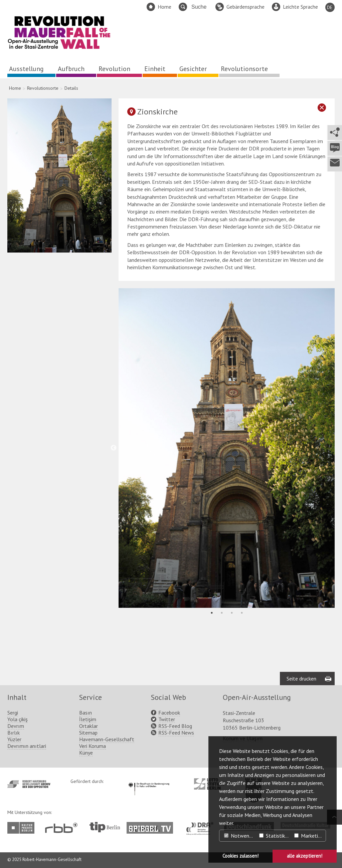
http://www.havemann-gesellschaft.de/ (29, 784)
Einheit (155, 69)
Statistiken (275, 836)
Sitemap (88, 733)
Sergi (13, 713)
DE (330, 7)
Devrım (16, 726)
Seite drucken (301, 679)
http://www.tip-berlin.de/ (105, 827)
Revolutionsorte (244, 69)
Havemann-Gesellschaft (107, 739)
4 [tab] (242, 613)
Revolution (114, 69)
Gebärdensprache (245, 7)
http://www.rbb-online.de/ (63, 828)
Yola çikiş (18, 719)
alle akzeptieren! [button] (305, 856)
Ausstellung (26, 69)
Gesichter (193, 69)
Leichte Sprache (300, 7)
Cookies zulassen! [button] (240, 856)
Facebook (169, 713)
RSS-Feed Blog (175, 726)
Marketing (309, 836)
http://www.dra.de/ (202, 825)
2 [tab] (222, 613)
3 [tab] (232, 613)
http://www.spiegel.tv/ (152, 825)
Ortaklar (89, 726)
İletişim (88, 719)
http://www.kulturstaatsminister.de (149, 782)
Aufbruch (71, 69)
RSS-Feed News (176, 733)
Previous (114, 448)
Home (164, 7)
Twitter (167, 719)
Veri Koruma (93, 746)
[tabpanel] (227, 448)
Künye (86, 753)
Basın (85, 713)
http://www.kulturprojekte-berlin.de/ (23, 828)
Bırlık (14, 733)
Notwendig (240, 836)
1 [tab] (212, 613)
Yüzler (14, 739)
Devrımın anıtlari (27, 746)
